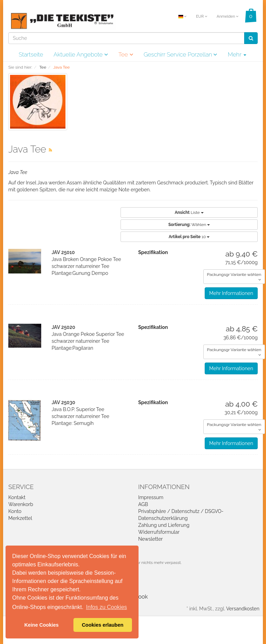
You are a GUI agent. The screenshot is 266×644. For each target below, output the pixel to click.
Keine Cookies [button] (41, 625)
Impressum (151, 497)
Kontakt (17, 497)
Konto (15, 511)
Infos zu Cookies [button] (106, 607)
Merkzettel (20, 518)
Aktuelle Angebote (81, 54)
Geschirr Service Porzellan (181, 54)
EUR (202, 16)
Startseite (31, 54)
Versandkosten (243, 609)
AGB (143, 504)
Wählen (189, 225)
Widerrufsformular (159, 532)
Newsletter (150, 539)
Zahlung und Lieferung (164, 525)
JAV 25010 (63, 252)
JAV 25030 (63, 402)
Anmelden (227, 16)
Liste (189, 212)
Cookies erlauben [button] (103, 625)
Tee (126, 54)
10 (189, 237)
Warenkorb (21, 504)
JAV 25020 (63, 327)
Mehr (237, 54)
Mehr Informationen (231, 293)
